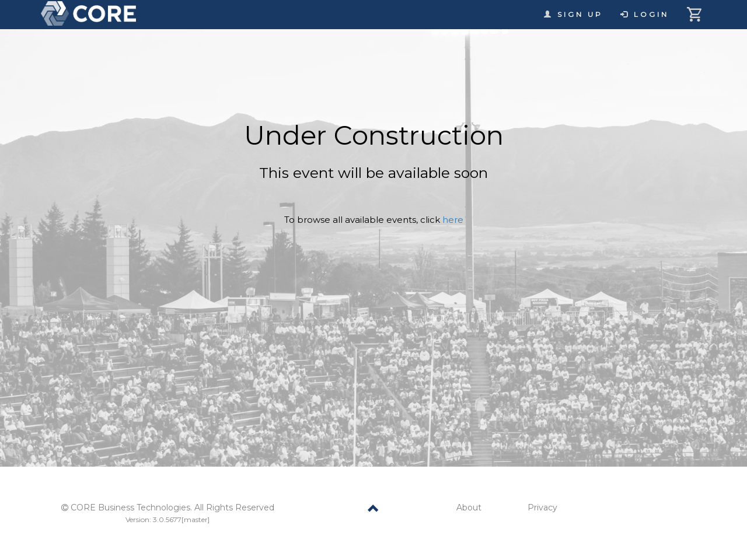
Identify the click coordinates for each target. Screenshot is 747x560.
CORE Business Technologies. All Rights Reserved (172, 508)
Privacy (542, 508)
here (453, 220)
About (469, 508)
